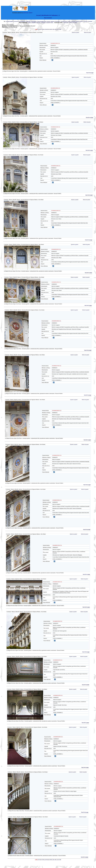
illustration (58, 21)
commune (16, 21)
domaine (90, 21)
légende (73, 21)
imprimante (66, 23)
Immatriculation (9, 21)
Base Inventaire (48, 18)
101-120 (54, 29)
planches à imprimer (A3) (47, 23)
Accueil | (39, 15)
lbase (69, 21)
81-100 (50, 29)
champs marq (64, 21)
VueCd (82, 21)
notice (30, 23)
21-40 (39, 29)
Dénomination (40, 21)
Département (22, 21)
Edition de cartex (73, 23)
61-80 (46, 29)
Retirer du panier (88, 32)
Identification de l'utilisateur (49, 15)
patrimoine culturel (28, 13)
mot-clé (86, 21)
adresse (53, 21)
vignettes (39, 23)
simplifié (34, 23)
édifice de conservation (31, 21)
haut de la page (90, 73)
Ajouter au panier (75, 32)
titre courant (47, 21)
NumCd (77, 21)
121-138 (59, 29)
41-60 (43, 29)
